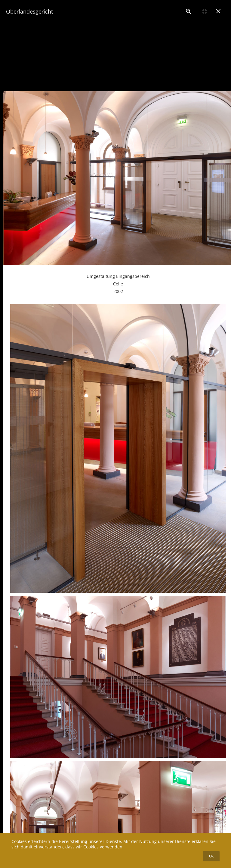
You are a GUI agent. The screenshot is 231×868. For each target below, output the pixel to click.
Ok (211, 856)
